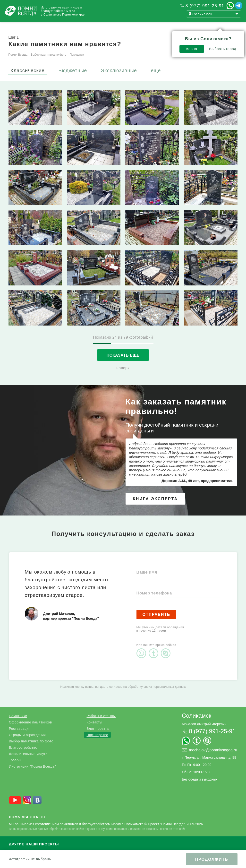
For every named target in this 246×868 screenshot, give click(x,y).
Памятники (18, 725)
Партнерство (97, 744)
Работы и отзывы (61, 26)
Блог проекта (98, 737)
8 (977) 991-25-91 (205, 6)
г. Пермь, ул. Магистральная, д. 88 (209, 766)
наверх (123, 377)
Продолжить (212, 859)
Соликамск (197, 724)
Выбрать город (220, 39)
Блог (100, 26)
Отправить (157, 623)
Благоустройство (23, 756)
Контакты (129, 26)
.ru (27, 826)
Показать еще (123, 364)
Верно (188, 39)
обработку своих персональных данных (157, 695)
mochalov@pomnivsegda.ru (213, 759)
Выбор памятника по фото (31, 750)
